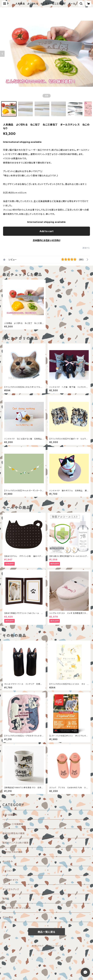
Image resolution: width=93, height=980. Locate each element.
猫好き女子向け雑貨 (12, 852)
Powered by (47, 951)
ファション (7, 871)
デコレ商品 (8, 917)
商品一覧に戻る (47, 932)
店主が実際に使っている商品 (17, 908)
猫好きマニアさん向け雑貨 (15, 843)
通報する (86, 248)
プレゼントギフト (10, 880)
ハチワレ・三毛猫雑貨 (13, 824)
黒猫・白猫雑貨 (10, 815)
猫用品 (6, 899)
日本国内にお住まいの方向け (47, 240)
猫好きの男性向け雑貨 (14, 833)
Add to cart (46, 231)
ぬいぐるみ (8, 861)
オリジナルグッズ (11, 889)
